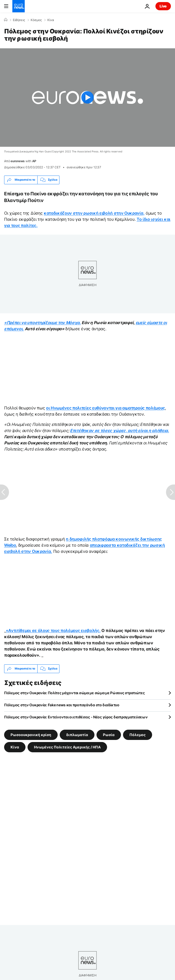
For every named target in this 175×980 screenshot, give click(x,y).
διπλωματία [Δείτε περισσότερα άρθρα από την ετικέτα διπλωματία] (77, 734)
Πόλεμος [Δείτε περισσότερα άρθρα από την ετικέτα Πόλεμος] (138, 734)
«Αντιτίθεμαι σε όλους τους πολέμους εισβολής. (53, 630)
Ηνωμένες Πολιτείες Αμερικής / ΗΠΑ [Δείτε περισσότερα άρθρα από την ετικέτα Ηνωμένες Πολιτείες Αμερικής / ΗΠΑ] (67, 747)
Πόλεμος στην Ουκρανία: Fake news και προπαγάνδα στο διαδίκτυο (62, 705)
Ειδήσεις (19, 20)
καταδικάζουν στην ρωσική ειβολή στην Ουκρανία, (94, 213)
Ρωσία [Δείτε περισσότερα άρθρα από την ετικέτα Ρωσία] (109, 734)
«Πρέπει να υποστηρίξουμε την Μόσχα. (42, 323)
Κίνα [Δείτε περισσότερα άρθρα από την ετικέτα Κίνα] (15, 747)
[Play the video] (87, 98)
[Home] (6, 20)
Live (163, 6)
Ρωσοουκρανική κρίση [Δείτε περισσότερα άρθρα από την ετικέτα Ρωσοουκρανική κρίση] (31, 734)
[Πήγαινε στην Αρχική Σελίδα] (19, 6)
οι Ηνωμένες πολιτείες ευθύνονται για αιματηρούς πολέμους (106, 408)
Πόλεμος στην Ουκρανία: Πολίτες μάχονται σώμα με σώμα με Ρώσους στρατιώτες (75, 693)
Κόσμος (36, 20)
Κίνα (51, 20)
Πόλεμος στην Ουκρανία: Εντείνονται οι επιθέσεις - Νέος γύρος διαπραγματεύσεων (76, 717)
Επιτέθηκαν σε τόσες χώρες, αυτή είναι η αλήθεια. (120, 431)
